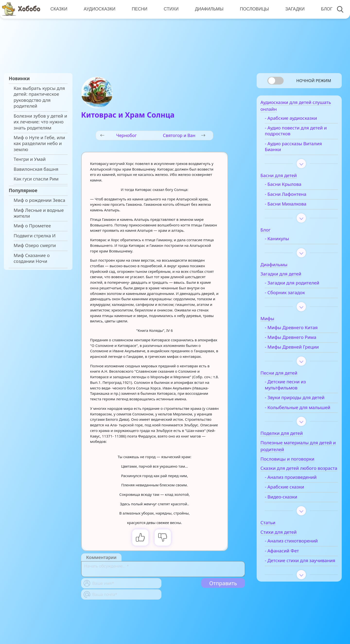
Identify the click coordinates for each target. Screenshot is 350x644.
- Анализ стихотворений (298, 556)
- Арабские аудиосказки (298, 120)
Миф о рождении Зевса (39, 200)
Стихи (170, 9)
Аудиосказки (99, 9)
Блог (325, 9)
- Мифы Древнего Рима (298, 339)
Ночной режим (314, 81)
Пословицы (253, 9)
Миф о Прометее (32, 226)
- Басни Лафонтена (293, 196)
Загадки (293, 9)
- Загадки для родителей (299, 285)
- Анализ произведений (298, 492)
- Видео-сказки (288, 512)
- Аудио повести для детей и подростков (303, 133)
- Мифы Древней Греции (299, 349)
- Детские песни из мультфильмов (293, 387)
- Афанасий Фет (289, 566)
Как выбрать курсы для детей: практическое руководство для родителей (39, 97)
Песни (139, 9)
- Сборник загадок (292, 295)
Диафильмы (208, 9)
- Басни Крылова (290, 187)
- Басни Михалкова (293, 206)
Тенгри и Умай (30, 159)
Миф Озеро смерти (35, 245)
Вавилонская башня (36, 169)
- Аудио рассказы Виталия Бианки (301, 149)
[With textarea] (163, 569)
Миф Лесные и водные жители (39, 213)
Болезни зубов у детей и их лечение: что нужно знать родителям (40, 122)
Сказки (59, 9)
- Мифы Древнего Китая (298, 330)
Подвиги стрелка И (35, 236)
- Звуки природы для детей (302, 400)
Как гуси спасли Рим (36, 179)
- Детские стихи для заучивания (294, 578)
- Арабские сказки (292, 502)
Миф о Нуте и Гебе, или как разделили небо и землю (39, 143)
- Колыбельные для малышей (293, 412)
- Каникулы (284, 241)
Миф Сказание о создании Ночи (32, 258)
